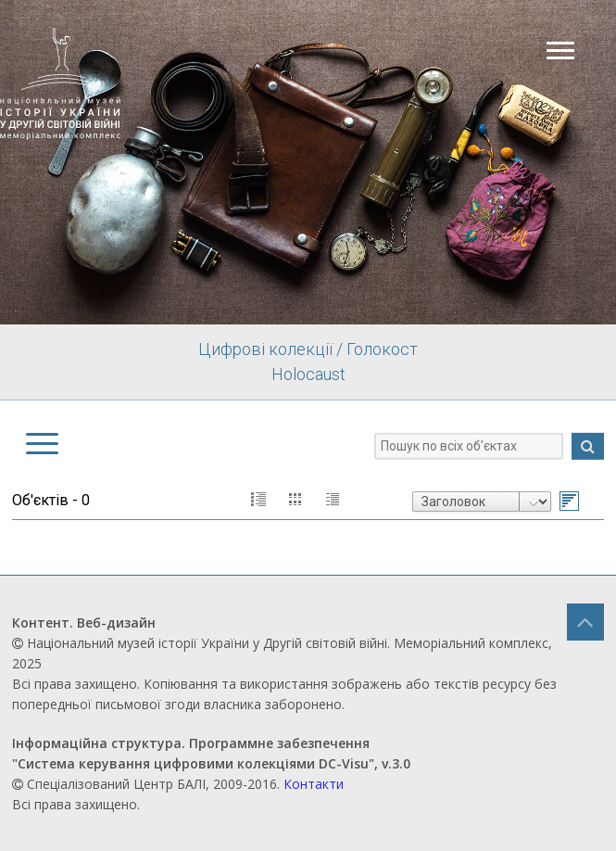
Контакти (314, 784)
